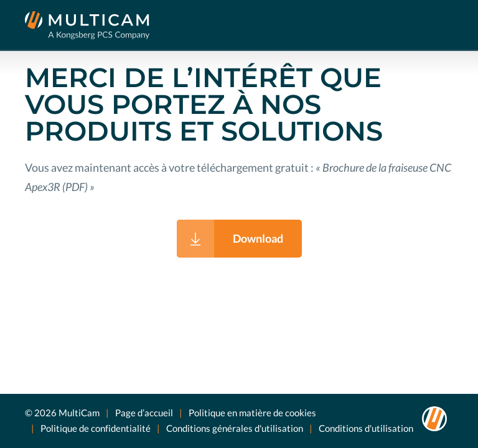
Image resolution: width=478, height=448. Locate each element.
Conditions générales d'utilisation (235, 428)
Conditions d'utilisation (366, 428)
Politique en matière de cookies (252, 413)
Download (258, 238)
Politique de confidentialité (96, 428)
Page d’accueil (144, 413)
